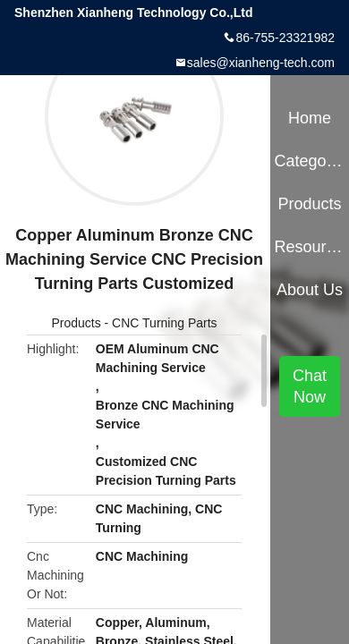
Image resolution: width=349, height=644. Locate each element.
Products (76, 323)
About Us (310, 290)
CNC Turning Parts (164, 323)
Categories (309, 161)
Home (310, 118)
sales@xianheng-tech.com (261, 63)
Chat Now (310, 386)
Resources (309, 247)
